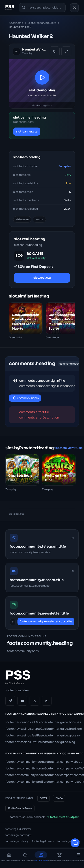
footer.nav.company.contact (62, 775)
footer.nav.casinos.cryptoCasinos (22, 729)
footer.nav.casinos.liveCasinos (22, 742)
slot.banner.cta (27, 131)
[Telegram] (10, 701)
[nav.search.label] (42, 8)
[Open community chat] (75, 843)
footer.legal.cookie (69, 841)
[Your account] (74, 8)
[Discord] (22, 701)
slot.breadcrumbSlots (42, 23)
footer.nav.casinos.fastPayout (22, 735)
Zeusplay (65, 166)
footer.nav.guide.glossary (62, 735)
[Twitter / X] (34, 701)
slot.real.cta (42, 278)
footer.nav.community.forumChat (22, 768)
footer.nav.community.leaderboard (22, 775)
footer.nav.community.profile (22, 782)
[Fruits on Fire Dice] (59, 473)
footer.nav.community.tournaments (22, 762)
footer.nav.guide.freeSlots (62, 729)
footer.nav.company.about (62, 762)
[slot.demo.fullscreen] (66, 51)
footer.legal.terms (43, 841)
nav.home (16, 23)
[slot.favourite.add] (55, 51)
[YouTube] (47, 701)
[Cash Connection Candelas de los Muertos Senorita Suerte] (62, 321)
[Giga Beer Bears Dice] (22, 473)
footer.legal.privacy (17, 841)
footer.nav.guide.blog (60, 742)
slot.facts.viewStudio (68, 448)
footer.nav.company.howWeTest (62, 768)
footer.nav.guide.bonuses (62, 722)
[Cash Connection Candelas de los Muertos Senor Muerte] (26, 321)
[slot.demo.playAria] (42, 84)
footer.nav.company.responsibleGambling (62, 782)
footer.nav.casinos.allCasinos (22, 722)
